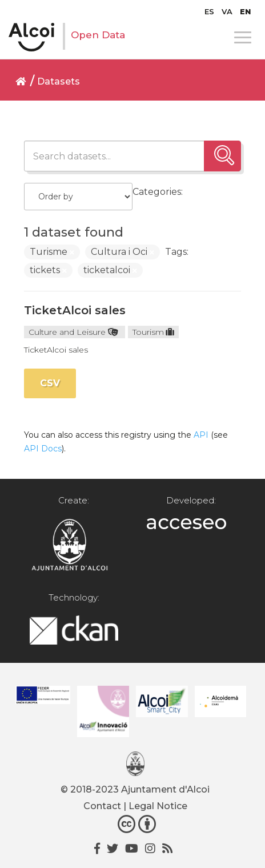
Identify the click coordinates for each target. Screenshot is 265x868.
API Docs (43, 449)
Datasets (59, 81)
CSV (50, 383)
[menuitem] (209, 11)
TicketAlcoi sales (75, 310)
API (201, 435)
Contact (102, 806)
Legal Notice (158, 806)
